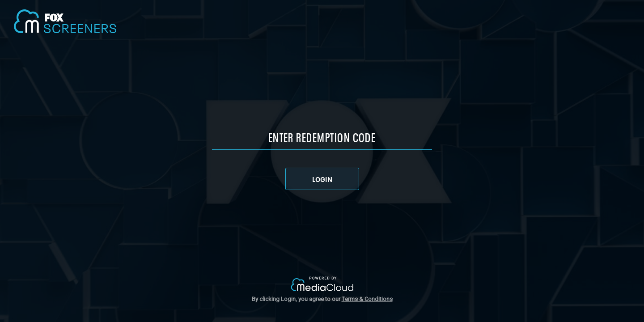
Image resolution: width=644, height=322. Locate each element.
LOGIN (322, 179)
